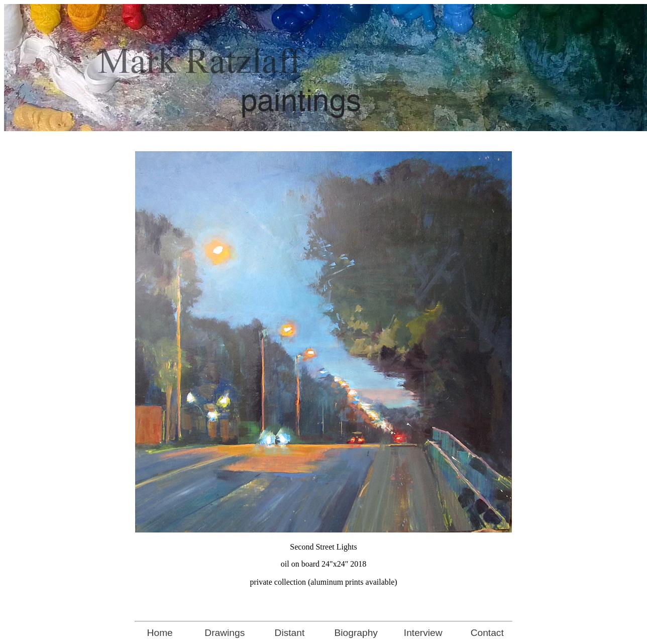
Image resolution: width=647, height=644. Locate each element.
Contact (487, 633)
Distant (290, 633)
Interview (423, 633)
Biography (356, 633)
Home (160, 633)
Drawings (225, 633)
